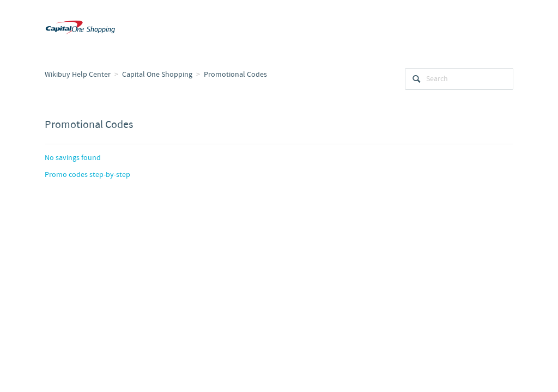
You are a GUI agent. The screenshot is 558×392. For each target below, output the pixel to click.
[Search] (459, 79)
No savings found (73, 158)
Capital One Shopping (157, 75)
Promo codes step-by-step (87, 175)
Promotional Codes (235, 75)
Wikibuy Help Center (78, 75)
